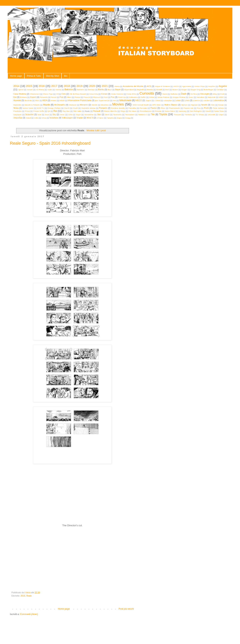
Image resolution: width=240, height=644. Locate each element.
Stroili (107, 115)
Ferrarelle (44, 97)
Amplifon (212, 86)
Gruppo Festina (179, 97)
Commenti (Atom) (29, 614)
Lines (187, 100)
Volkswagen (67, 118)
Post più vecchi (126, 609)
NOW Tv (40, 108)
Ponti (206, 108)
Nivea (16, 108)
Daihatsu (174, 94)
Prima (27, 111)
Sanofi (208, 111)
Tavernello (117, 115)
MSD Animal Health (141, 105)
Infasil (62, 100)
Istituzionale (125, 100)
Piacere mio (188, 108)
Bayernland (129, 90)
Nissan (221, 105)
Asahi (50, 90)
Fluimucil (97, 97)
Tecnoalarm (130, 115)
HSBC (221, 97)
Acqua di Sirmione (162, 86)
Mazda (46, 105)
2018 (67, 86)
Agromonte (187, 86)
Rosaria (158, 111)
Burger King (195, 90)
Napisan (194, 105)
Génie (152, 97)
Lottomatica (218, 100)
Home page (16, 76)
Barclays (91, 90)
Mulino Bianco (171, 105)
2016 (42, 86)
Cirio (64, 94)
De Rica (194, 94)
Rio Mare (133, 111)
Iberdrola (28, 100)
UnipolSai (18, 118)
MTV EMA (156, 105)
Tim (153, 114)
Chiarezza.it (35, 94)
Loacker (206, 100)
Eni (15, 97)
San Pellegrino (196, 111)
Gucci (191, 97)
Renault (97, 111)
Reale (29, 596)
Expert (33, 97)
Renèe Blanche (110, 111)
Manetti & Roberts (32, 105)
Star (99, 114)
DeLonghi (205, 94)
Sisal (47, 115)
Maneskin (17, 105)
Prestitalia (17, 111)
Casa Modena (20, 94)
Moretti (95, 105)
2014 (16, 86)
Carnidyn (220, 90)
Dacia (165, 94)
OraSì (75, 108)
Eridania (23, 97)
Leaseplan (168, 100)
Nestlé (204, 105)
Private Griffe (39, 111)
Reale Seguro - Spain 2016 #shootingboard (50, 143)
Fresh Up (122, 97)
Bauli (110, 90)
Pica (199, 108)
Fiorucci (87, 97)
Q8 (49, 111)
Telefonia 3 (143, 115)
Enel (222, 94)
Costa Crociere (117, 94)
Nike (213, 105)
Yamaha (110, 118)
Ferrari (54, 97)
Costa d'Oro (131, 94)
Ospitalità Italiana (88, 108)
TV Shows (200, 115)
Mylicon (184, 105)
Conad (104, 94)
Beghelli (140, 90)
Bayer (118, 89)
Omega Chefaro (54, 108)
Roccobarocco (146, 111)
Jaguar (148, 100)
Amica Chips (200, 86)
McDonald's (60, 105)
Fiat (62, 97)
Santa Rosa (219, 111)
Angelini (223, 86)
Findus (77, 97)
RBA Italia (77, 111)
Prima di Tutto (34, 76)
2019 (79, 86)
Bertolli (159, 90)
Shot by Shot (52, 76)
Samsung (183, 111)
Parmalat (143, 108)
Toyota (163, 114)
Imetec (54, 100)
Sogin (78, 115)
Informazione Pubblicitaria (79, 100)
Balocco (69, 89)
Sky (54, 114)
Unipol (221, 115)
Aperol (21, 90)
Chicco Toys (48, 94)
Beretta (150, 90)
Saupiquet (17, 115)
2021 (105, 86)
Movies (118, 104)
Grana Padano (163, 97)
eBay (215, 94)
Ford (106, 97)
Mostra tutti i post (96, 130)
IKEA (45, 100)
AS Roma (40, 90)
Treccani (177, 115)
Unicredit (211, 115)
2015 (29, 86)
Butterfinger (208, 90)
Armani (30, 90)
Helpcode (212, 97)
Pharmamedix (174, 108)
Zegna (119, 118)
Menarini (84, 105)
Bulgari (184, 90)
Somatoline (89, 115)
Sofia (70, 115)
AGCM (176, 86)
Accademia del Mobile (133, 86)
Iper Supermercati (102, 100)
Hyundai (17, 100)
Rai (55, 111)
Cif (57, 94)
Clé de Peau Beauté (78, 94)
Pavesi (154, 108)
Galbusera (133, 97)
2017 (54, 86)
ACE (149, 86)
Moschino (105, 105)
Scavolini (29, 114)
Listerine (196, 100)
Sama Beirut (170, 111)
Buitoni (175, 90)
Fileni (69, 97)
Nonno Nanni (28, 108)
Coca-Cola (93, 94)
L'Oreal (157, 100)
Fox (113, 97)
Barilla (101, 89)
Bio (66, 76)
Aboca (117, 86)
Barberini (81, 90)
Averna (58, 90)
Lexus (178, 100)
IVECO (139, 100)
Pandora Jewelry (118, 108)
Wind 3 (90, 118)
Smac (62, 115)
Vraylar (80, 118)
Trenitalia (188, 115)
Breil (167, 90)
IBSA (37, 100)
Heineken (201, 97)
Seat (39, 115)
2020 (92, 86)
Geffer (143, 97)
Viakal (28, 118)
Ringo (123, 111)
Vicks (36, 118)
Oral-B (67, 108)
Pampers (103, 108)
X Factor (100, 118)
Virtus (44, 118)
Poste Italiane (218, 108)
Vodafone (54, 118)
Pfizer (163, 108)
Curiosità (147, 93)
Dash (184, 94)
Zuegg (128, 118)
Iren (114, 100)
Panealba (132, 108)
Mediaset (73, 105)
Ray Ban (66, 111)
